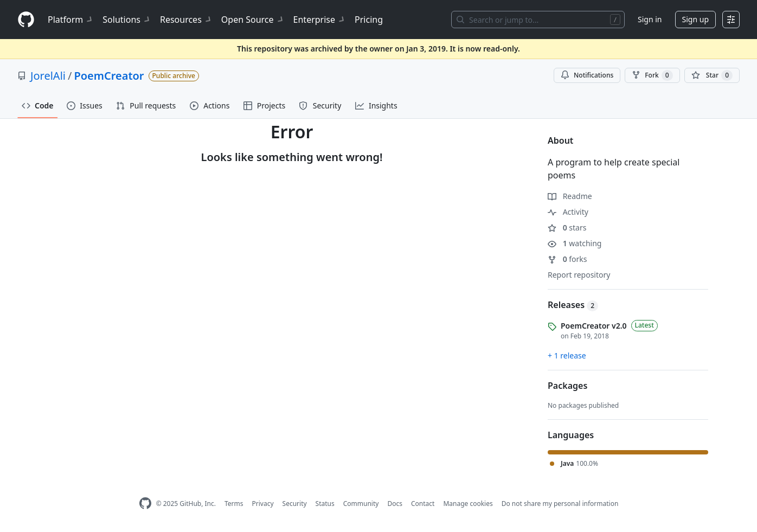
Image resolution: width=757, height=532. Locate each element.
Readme (570, 196)
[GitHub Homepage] (145, 504)
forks (567, 259)
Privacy (263, 504)
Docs (395, 504)
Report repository (579, 275)
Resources (186, 20)
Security (295, 504)
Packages (567, 386)
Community (361, 504)
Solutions (127, 20)
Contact (423, 504)
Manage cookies (468, 504)
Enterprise (320, 20)
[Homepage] (26, 20)
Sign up (695, 19)
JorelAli (48, 76)
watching (575, 243)
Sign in (650, 19)
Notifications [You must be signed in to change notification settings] (587, 75)
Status (325, 504)
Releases (573, 305)
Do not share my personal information (560, 504)
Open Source (253, 20)
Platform (71, 20)
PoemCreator (109, 76)
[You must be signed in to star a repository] (712, 75)
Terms (234, 504)
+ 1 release (567, 355)
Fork (652, 75)
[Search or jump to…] (538, 20)
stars (567, 227)
